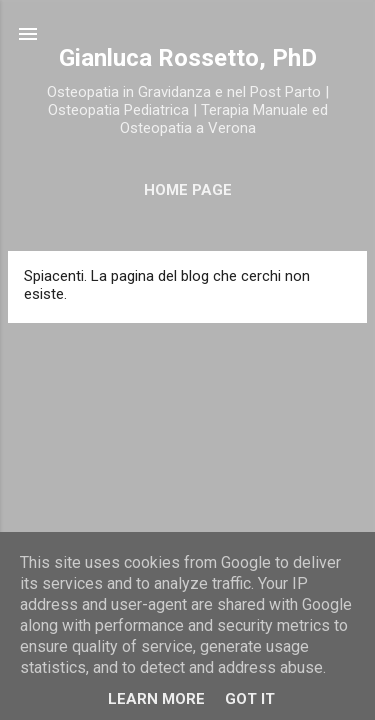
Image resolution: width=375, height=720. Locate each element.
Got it (250, 699)
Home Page (188, 190)
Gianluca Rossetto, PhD (188, 58)
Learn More (156, 699)
